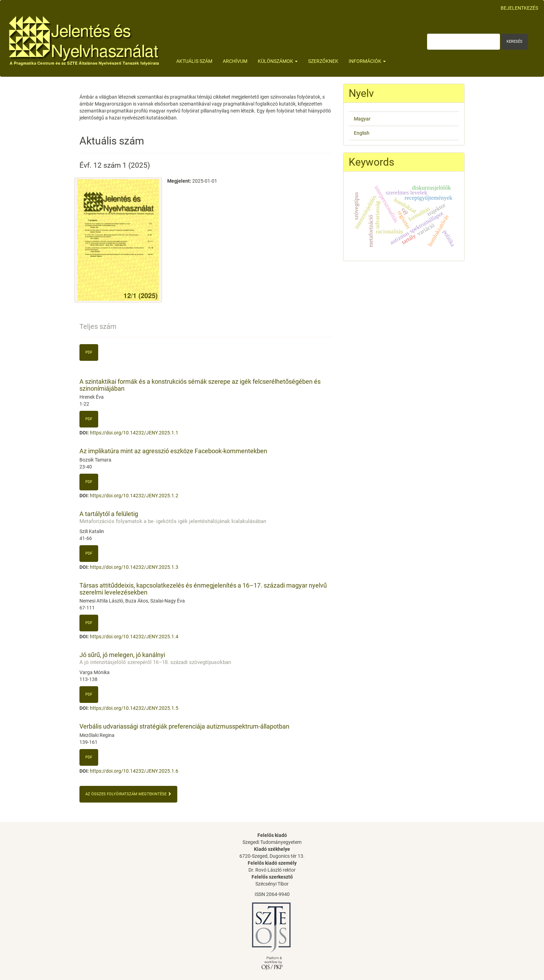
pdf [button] (89, 352)
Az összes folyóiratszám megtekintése (128, 794)
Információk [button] (367, 61)
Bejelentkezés (519, 8)
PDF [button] (89, 419)
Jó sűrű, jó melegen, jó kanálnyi (206, 658)
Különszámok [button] (278, 61)
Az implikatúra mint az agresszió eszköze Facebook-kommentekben (173, 451)
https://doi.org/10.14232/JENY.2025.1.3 (134, 567)
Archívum (235, 61)
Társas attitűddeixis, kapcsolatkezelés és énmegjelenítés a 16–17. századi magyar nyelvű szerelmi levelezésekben (203, 589)
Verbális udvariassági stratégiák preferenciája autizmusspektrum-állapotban (184, 726)
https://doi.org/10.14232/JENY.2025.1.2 (134, 496)
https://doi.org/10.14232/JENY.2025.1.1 (134, 433)
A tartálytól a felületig (206, 517)
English (362, 133)
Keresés (515, 41)
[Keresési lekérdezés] (464, 42)
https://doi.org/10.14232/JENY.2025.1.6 (134, 771)
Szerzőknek (323, 61)
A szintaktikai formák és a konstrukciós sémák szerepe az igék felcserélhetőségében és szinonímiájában (200, 385)
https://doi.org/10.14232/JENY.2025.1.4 (134, 637)
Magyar (362, 119)
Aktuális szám (194, 61)
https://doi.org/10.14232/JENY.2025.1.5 (134, 708)
